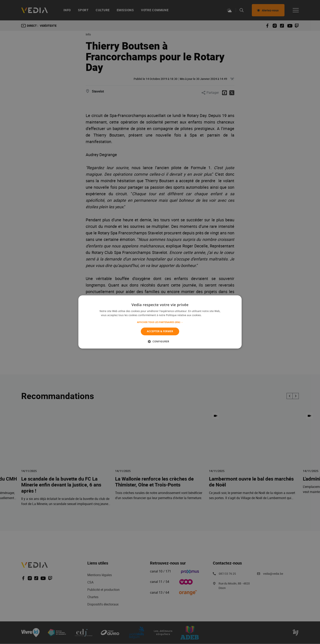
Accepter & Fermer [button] (160, 331)
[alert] (160, 322)
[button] (160, 322)
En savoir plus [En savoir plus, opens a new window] (211, 315)
